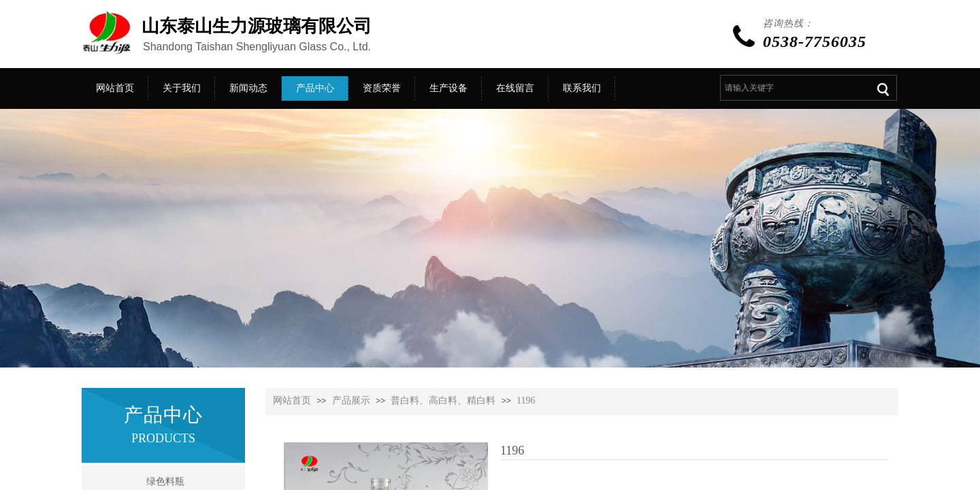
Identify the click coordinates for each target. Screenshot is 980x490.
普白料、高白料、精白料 (443, 401)
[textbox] (793, 88)
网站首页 (292, 401)
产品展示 (351, 401)
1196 (526, 401)
